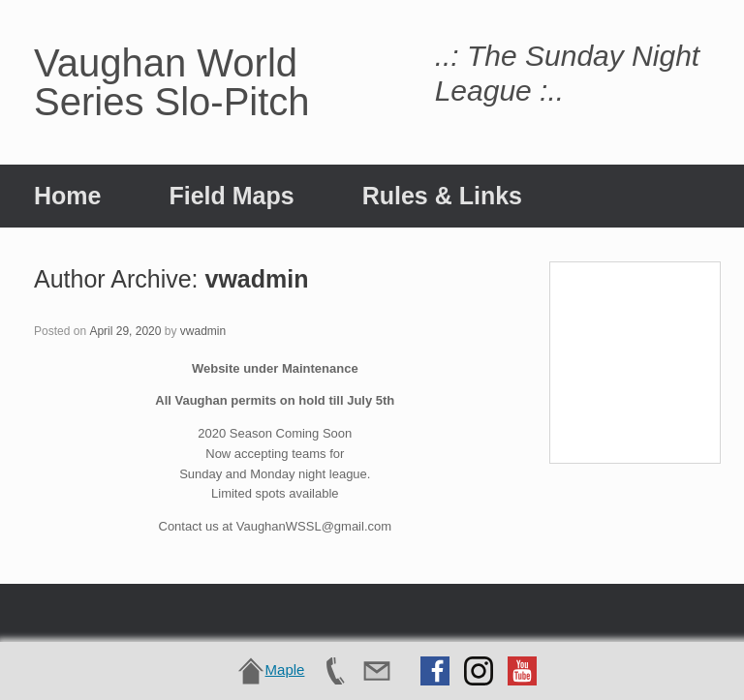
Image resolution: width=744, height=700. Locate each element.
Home (67, 196)
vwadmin (256, 279)
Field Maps (231, 196)
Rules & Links (442, 196)
